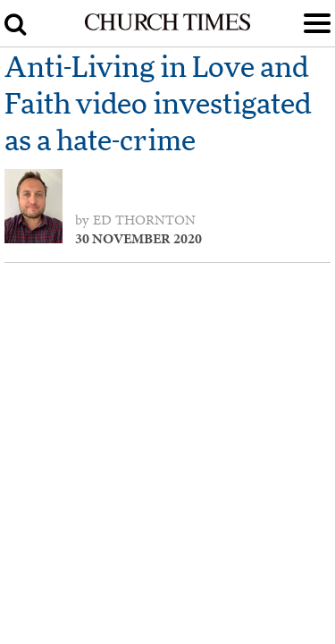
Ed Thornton (144, 220)
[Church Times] (167, 27)
